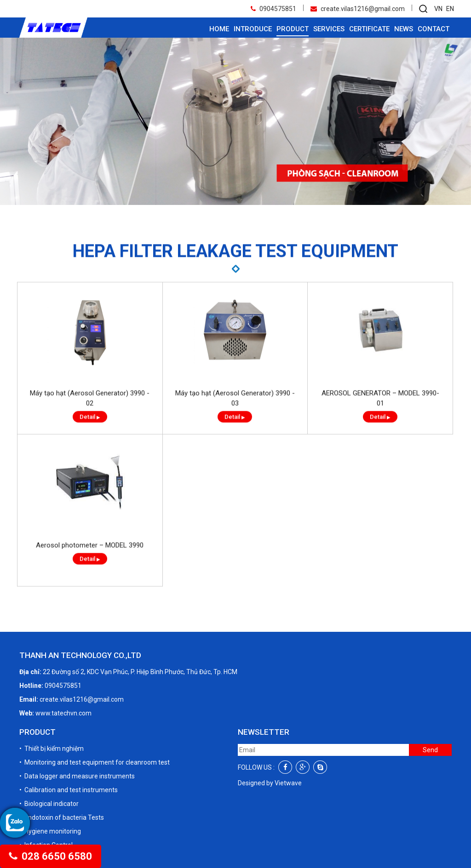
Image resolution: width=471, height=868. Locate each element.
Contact (434, 29)
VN (438, 9)
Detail (90, 433)
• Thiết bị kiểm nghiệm (52, 749)
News (404, 29)
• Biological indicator (49, 804)
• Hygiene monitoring (50, 831)
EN (450, 9)
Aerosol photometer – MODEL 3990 (90, 562)
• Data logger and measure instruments (77, 776)
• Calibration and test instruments (69, 790)
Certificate (369, 29)
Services (329, 29)
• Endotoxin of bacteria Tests (62, 817)
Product (293, 29)
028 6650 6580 (51, 856)
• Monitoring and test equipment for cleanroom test (95, 762)
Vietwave (288, 783)
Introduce (253, 29)
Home (219, 29)
